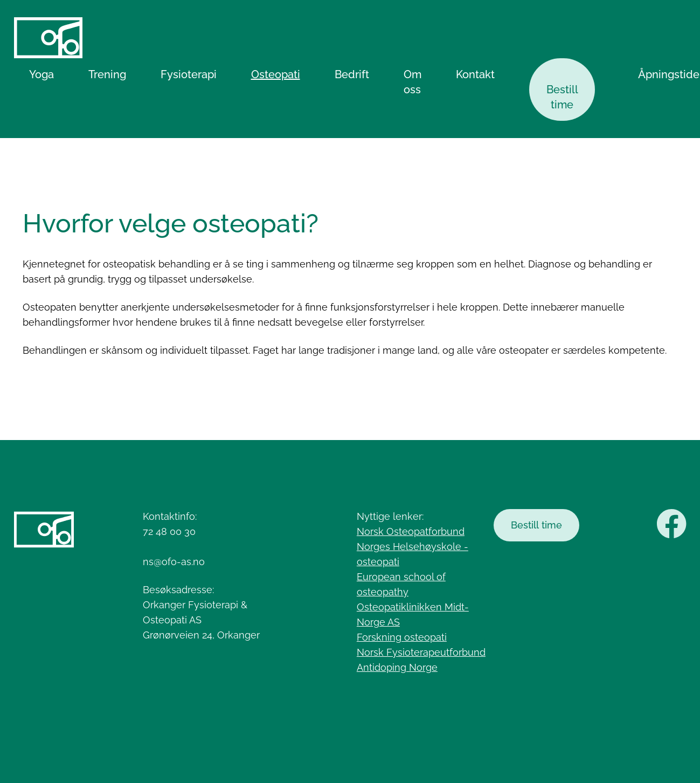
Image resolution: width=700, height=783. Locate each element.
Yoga (41, 74)
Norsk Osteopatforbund (411, 531)
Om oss (413, 82)
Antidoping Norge (397, 667)
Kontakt (475, 74)
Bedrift (352, 74)
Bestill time (562, 97)
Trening (107, 74)
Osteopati (276, 74)
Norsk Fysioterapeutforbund (421, 652)
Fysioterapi (189, 74)
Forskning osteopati (402, 637)
